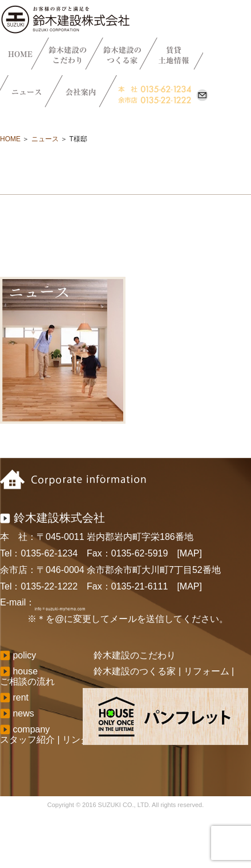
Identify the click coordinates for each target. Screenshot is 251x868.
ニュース (45, 139)
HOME (10, 139)
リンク (76, 740)
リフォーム (207, 671)
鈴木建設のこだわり (135, 655)
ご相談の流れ (27, 681)
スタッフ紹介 (27, 740)
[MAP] (189, 553)
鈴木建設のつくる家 (135, 671)
